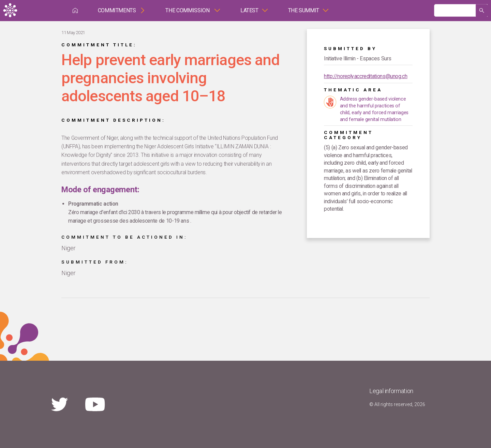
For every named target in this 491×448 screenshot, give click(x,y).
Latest (249, 10)
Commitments (117, 10)
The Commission (188, 10)
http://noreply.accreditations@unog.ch (366, 76)
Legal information (391, 391)
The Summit (304, 10)
